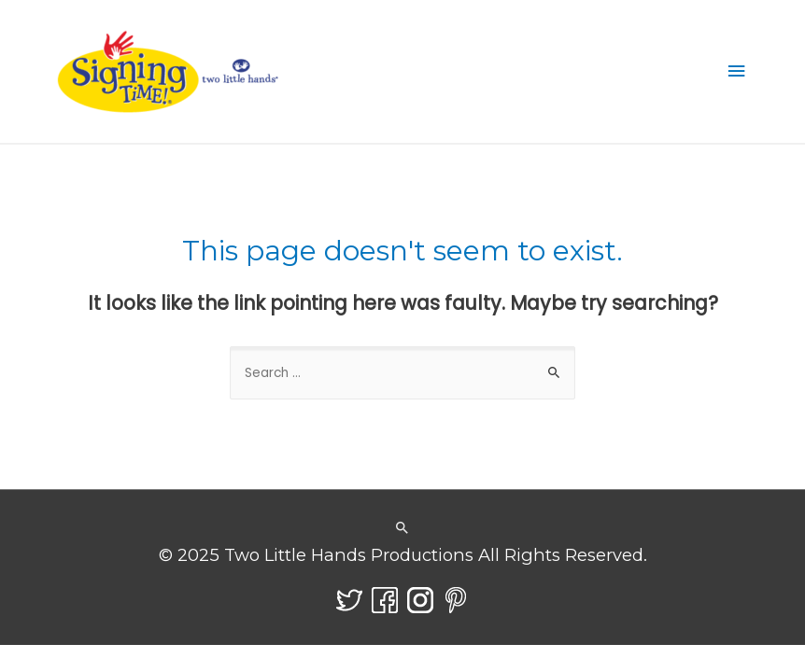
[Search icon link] (402, 529)
